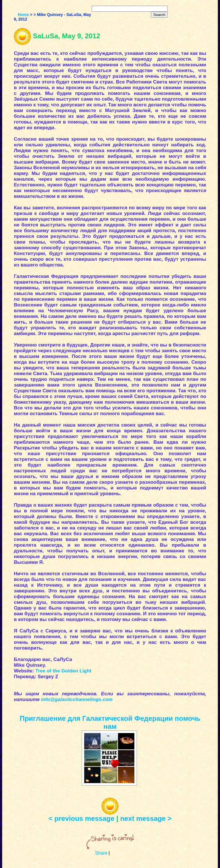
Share (101, 853)
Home (23, 15)
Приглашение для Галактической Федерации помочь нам (110, 722)
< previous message (81, 818)
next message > (146, 818)
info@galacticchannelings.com (77, 699)
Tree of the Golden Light (63, 671)
